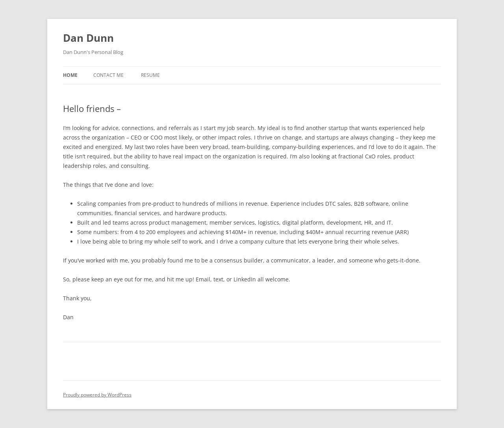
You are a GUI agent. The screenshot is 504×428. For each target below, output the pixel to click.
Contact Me (108, 75)
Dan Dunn (88, 38)
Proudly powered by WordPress (97, 395)
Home (70, 75)
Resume (150, 75)
